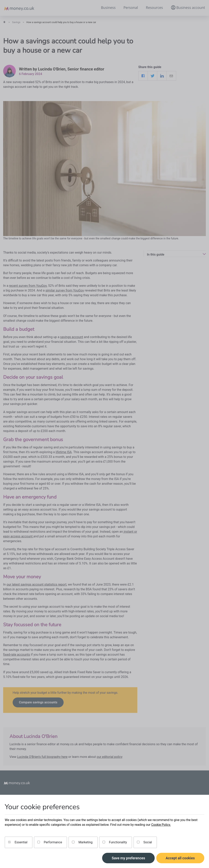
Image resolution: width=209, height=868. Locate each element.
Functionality (115, 842)
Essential (18, 842)
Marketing (82, 842)
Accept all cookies (180, 858)
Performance (50, 842)
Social (144, 842)
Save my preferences (128, 858)
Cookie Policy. (161, 825)
